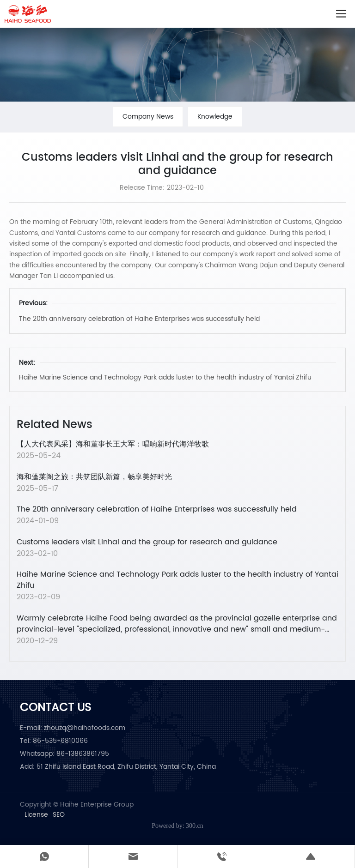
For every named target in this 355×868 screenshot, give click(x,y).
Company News (148, 117)
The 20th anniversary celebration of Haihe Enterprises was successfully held (139, 319)
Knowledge (215, 117)
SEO (59, 815)
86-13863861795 (83, 754)
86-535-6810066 (60, 741)
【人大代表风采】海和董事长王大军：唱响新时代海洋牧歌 (113, 444)
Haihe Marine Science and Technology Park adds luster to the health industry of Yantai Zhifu (165, 377)
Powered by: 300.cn (177, 826)
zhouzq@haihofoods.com (85, 728)
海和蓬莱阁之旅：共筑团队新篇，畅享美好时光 (94, 477)
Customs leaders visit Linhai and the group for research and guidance (147, 542)
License (36, 815)
